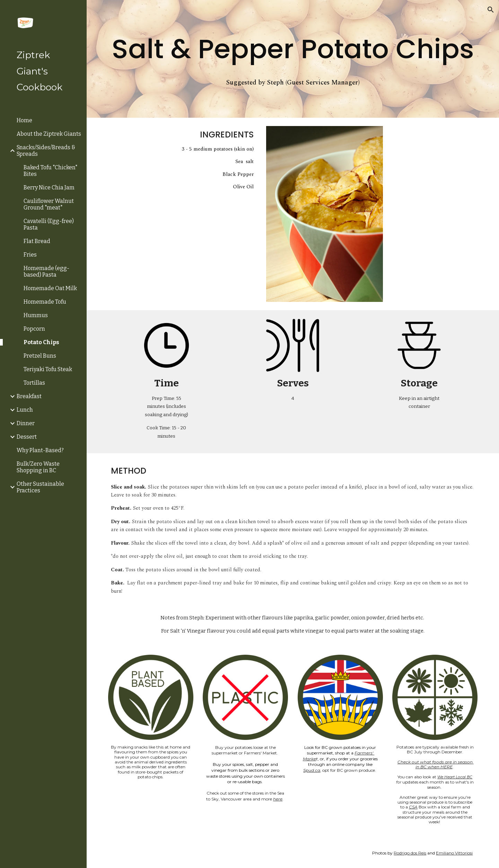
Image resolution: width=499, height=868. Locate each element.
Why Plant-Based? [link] (40, 450)
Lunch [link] (25, 410)
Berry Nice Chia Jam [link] (49, 187)
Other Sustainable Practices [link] (40, 487)
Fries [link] (30, 255)
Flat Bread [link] (37, 241)
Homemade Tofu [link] (45, 302)
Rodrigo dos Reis (410, 853)
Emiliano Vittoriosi (454, 853)
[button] (491, 10)
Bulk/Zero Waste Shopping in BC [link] (38, 467)
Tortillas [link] (34, 383)
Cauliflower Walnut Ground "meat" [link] (49, 204)
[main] (293, 49)
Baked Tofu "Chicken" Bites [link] (50, 171)
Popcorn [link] (34, 329)
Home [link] (24, 120)
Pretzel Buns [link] (40, 356)
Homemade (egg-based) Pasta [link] (46, 271)
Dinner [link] (26, 423)
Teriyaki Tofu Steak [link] (48, 369)
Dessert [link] (27, 437)
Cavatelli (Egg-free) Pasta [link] (49, 224)
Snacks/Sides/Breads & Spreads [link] (46, 151)
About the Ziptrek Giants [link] (49, 134)
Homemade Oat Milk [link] (50, 288)
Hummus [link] (36, 315)
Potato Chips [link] (41, 342)
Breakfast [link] (29, 396)
